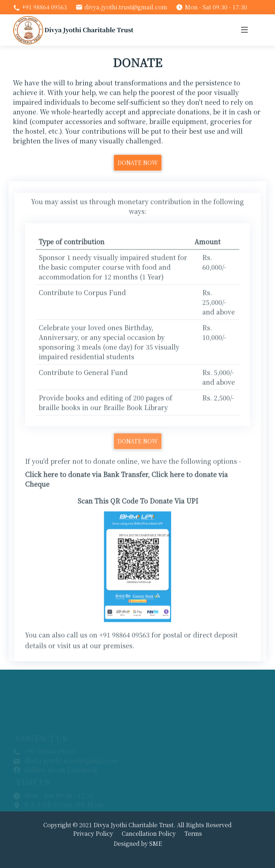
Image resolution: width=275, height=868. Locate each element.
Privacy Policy (93, 833)
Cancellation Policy (149, 833)
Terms (193, 833)
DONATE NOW (138, 166)
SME (156, 843)
